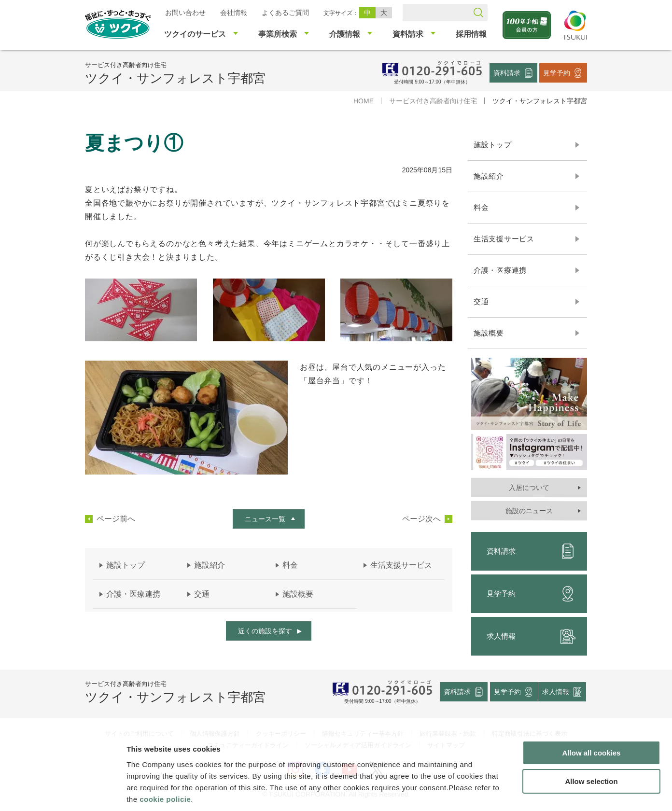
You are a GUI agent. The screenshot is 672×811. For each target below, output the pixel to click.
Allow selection (591, 735)
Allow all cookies (592, 707)
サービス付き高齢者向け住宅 (433, 101)
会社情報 (234, 13)
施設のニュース (529, 511)
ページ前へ (116, 519)
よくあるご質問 (285, 13)
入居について (529, 488)
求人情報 (531, 636)
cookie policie (165, 753)
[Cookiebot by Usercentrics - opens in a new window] (62, 792)
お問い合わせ (185, 13)
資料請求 (507, 72)
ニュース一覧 (265, 519)
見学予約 (557, 72)
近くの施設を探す (265, 631)
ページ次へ (421, 519)
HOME (364, 101)
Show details (507, 792)
